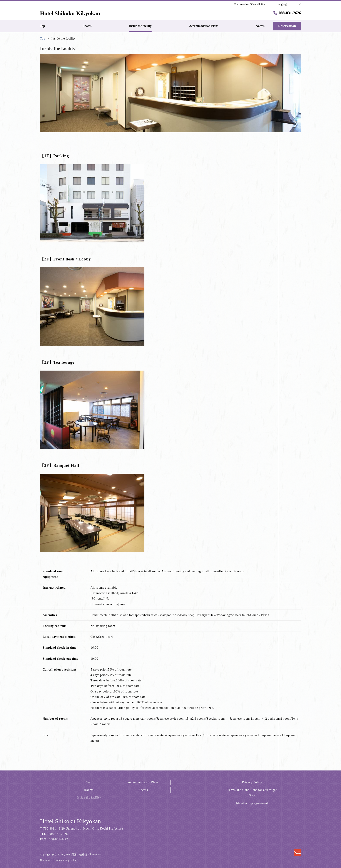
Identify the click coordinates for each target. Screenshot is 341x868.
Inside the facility (89, 798)
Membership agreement (252, 803)
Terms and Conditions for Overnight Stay (252, 793)
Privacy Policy (252, 782)
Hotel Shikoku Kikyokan (70, 821)
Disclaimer (46, 860)
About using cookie (66, 860)
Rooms (89, 790)
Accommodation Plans (143, 782)
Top (89, 782)
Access (143, 790)
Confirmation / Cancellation (250, 4)
